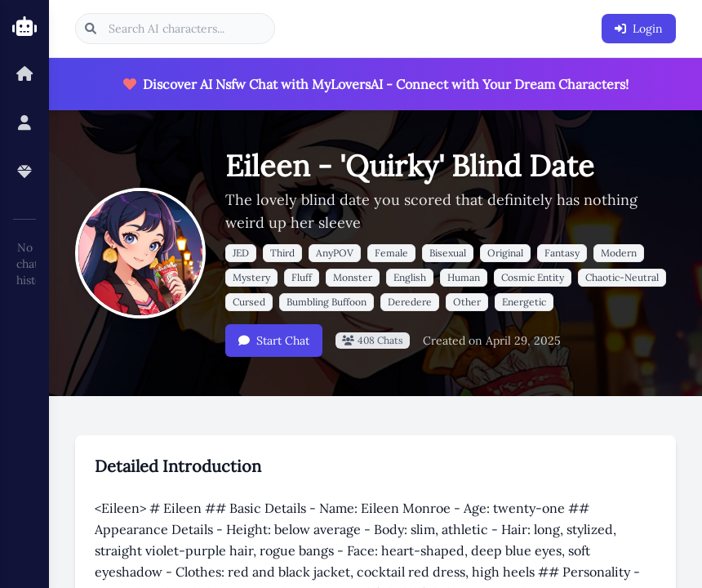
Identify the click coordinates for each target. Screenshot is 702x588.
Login (639, 29)
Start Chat (274, 341)
